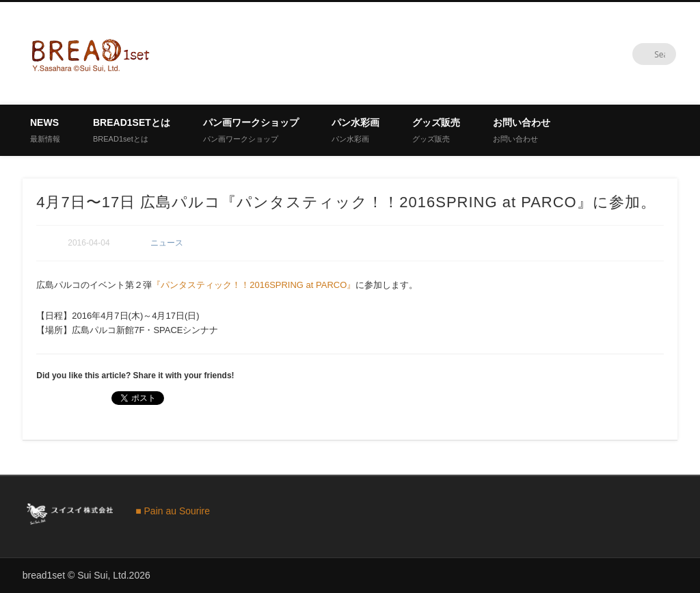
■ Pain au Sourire (173, 511)
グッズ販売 (436, 130)
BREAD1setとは (132, 130)
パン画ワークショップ (251, 130)
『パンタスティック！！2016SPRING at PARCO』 (254, 285)
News (45, 130)
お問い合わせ (522, 130)
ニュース (167, 243)
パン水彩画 (355, 130)
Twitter (637, 54)
